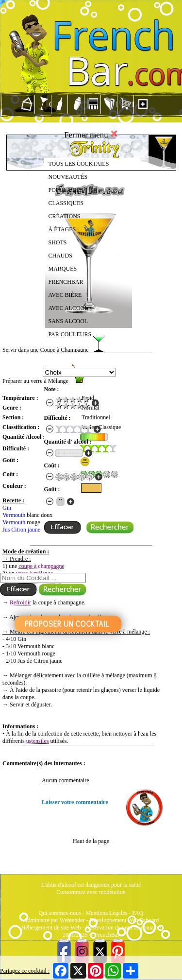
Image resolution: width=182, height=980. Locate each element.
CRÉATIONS (65, 216)
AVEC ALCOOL (68, 308)
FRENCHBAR (66, 282)
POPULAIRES (66, 190)
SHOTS (58, 242)
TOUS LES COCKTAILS (79, 164)
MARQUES (63, 269)
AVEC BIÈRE (65, 295)
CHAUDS (60, 256)
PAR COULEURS (70, 334)
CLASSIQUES (66, 203)
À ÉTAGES (62, 229)
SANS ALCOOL (68, 321)
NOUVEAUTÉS (68, 177)
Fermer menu (91, 135)
